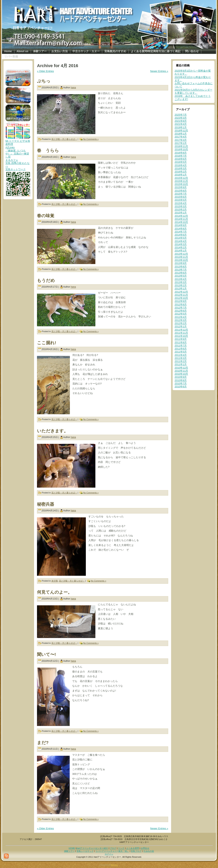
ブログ (113, 848)
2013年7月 (181, 270)
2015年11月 (181, 181)
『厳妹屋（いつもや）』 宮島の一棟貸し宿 (17, 154)
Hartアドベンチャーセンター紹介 (92, 848)
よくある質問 (133, 848)
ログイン (109, 854)
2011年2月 (181, 361)
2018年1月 (181, 134)
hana (73, 88)
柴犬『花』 (124, 851)
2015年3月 (181, 206)
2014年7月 (181, 232)
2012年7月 (181, 308)
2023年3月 (181, 118)
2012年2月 (181, 323)
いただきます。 (53, 431)
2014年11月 (181, 219)
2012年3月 (181, 320)
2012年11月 (181, 295)
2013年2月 (181, 285)
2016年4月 (181, 165)
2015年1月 (181, 213)
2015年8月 (181, 191)
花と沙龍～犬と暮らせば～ (64, 139)
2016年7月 (181, 156)
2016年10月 (181, 149)
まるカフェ (12, 160)
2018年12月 (181, 130)
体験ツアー (69, 851)
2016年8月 (181, 153)
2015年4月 (181, 203)
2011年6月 (181, 349)
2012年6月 (181, 311)
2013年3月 (181, 282)
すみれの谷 (149, 851)
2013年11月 (181, 257)
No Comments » (91, 139)
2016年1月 (181, 175)
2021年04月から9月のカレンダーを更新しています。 (193, 91)
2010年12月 (181, 368)
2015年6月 (181, 197)
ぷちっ (44, 81)
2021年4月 (181, 124)
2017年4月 (181, 137)
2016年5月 (181, 162)
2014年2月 (181, 247)
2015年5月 (181, 200)
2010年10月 (181, 374)
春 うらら (48, 151)
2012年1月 (181, 326)
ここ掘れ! (47, 343)
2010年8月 (181, 380)
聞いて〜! (46, 654)
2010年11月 (181, 371)
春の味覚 (46, 216)
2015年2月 (181, 209)
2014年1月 (181, 251)
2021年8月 (181, 121)
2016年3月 (181, 168)
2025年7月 (181, 115)
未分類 (55, 581)
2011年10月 (181, 336)
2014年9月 (181, 225)
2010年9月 (181, 377)
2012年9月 (181, 301)
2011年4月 (181, 355)
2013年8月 (181, 266)
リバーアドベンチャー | (107, 851)
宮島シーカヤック (85, 851)
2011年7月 (181, 345)
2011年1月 (181, 364)
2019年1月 (181, 127)
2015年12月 (181, 178)
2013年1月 (181, 288)
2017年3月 (181, 140)
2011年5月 (181, 352)
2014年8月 (181, 229)
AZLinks (10, 147)
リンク (121, 848)
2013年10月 (181, 260)
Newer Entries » (159, 71)
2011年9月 (181, 339)
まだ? (43, 743)
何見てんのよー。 (54, 592)
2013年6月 (181, 273)
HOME (72, 848)
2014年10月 (181, 222)
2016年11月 (181, 146)
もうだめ (46, 280)
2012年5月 (181, 314)
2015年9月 (181, 187)
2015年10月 (181, 184)
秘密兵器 (46, 504)
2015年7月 (181, 194)
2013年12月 (181, 254)
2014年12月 (181, 216)
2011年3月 (181, 358)
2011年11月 (181, 333)
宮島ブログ (136, 851)
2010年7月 (181, 383)
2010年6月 (181, 387)
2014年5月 (181, 238)
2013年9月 (181, 263)
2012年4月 (181, 317)
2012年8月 (181, 304)
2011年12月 (181, 330)
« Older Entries (45, 71)
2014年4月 (181, 241)
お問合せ (145, 848)
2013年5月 (181, 276)
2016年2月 (181, 172)
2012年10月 (181, 298)
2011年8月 (181, 342)
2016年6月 (181, 159)
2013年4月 (181, 279)
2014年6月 (181, 235)
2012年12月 (181, 292)
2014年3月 (181, 244)
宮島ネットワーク (16, 169)
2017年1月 (181, 143)
